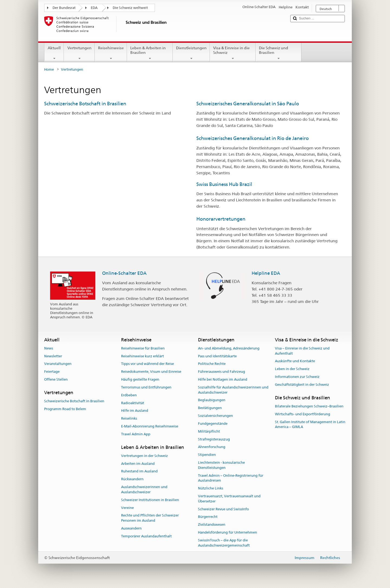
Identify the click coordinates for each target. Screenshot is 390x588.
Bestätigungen (210, 408)
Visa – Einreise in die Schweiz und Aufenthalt (302, 351)
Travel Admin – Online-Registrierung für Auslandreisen (231, 478)
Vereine (127, 508)
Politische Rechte (212, 364)
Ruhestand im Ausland (139, 471)
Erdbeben (129, 395)
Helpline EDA (266, 273)
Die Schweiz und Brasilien (279, 53)
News (49, 348)
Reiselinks (129, 418)
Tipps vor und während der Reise (147, 364)
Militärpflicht (209, 431)
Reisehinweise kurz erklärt (142, 356)
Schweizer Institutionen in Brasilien (150, 500)
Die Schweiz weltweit (130, 8)
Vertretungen (79, 53)
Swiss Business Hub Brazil (224, 184)
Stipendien (207, 455)
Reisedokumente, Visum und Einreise (151, 372)
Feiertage (52, 372)
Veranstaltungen (58, 364)
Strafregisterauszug (214, 439)
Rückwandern (132, 479)
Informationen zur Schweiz (297, 377)
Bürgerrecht (208, 517)
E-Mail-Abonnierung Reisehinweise (150, 426)
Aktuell (54, 53)
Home (49, 69)
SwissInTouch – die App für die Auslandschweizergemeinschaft (224, 543)
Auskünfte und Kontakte (295, 361)
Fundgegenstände (213, 424)
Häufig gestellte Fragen (140, 379)
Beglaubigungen (212, 400)
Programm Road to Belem (65, 409)
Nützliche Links (211, 488)
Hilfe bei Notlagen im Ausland (223, 379)
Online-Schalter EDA (124, 273)
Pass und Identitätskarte (217, 356)
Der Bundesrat (64, 8)
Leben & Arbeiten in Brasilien (150, 53)
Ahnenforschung (212, 447)
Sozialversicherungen (215, 416)
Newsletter (53, 356)
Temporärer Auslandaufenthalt (146, 536)
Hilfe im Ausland (135, 411)
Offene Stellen (56, 379)
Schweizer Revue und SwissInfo (223, 509)
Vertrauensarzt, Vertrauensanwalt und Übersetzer (229, 499)
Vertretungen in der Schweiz (144, 456)
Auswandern (131, 528)
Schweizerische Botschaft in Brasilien (85, 104)
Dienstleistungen (191, 53)
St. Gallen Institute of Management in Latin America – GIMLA (310, 424)
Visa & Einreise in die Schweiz (233, 53)
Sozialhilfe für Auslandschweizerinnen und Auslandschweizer (233, 390)
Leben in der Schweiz (292, 369)
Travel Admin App (136, 434)
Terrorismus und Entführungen (146, 387)
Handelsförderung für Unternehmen (227, 532)
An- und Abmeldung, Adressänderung (229, 348)
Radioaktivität (133, 403)
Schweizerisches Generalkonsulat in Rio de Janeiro (253, 138)
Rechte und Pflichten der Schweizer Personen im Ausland (150, 518)
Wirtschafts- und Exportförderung (303, 414)
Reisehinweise (111, 53)
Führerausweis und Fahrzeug (222, 372)
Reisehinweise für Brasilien (143, 348)
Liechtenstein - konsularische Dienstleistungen (221, 465)
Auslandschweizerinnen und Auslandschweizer (144, 489)
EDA (94, 8)
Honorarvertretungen (221, 219)
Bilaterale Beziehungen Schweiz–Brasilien (309, 406)
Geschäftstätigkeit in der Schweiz (302, 385)
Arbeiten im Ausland (138, 464)
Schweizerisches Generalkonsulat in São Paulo (248, 104)
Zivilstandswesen (212, 525)
